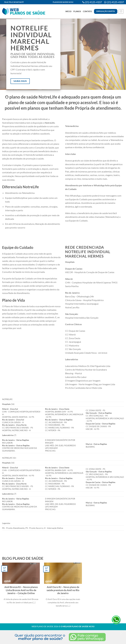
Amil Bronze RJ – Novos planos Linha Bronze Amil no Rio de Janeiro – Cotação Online (21, 590)
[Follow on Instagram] (121, 11)
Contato (87, 11)
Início (68, 11)
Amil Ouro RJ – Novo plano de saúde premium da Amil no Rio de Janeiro (63, 590)
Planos (77, 11)
